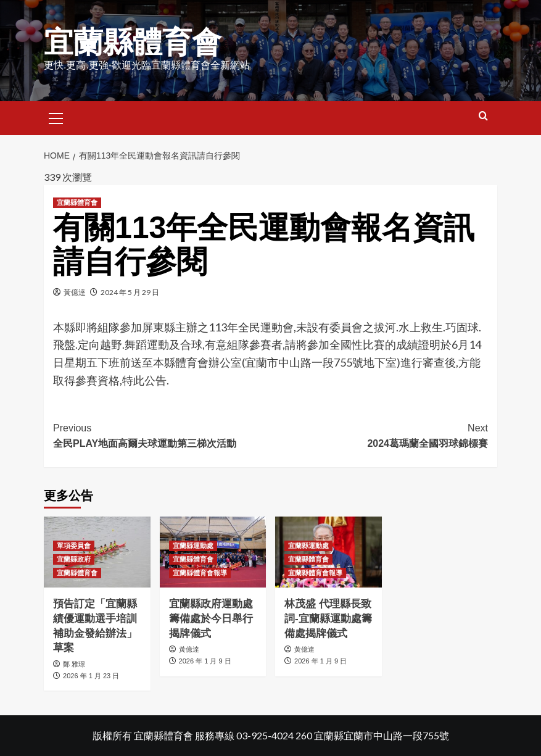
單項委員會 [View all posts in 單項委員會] (74, 546)
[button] (56, 117)
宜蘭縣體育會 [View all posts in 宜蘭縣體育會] (77, 202)
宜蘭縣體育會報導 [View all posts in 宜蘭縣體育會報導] (200, 573)
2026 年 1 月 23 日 (91, 676)
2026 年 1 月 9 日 (205, 661)
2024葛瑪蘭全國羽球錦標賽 (380, 435)
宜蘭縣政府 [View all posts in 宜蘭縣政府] (74, 559)
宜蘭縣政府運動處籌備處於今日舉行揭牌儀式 (211, 619)
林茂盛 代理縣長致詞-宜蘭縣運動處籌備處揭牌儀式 (328, 619)
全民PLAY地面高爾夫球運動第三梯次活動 (162, 435)
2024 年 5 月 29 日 (130, 292)
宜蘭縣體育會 (133, 42)
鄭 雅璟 (74, 664)
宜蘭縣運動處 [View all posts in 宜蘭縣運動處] (193, 546)
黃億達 (75, 292)
